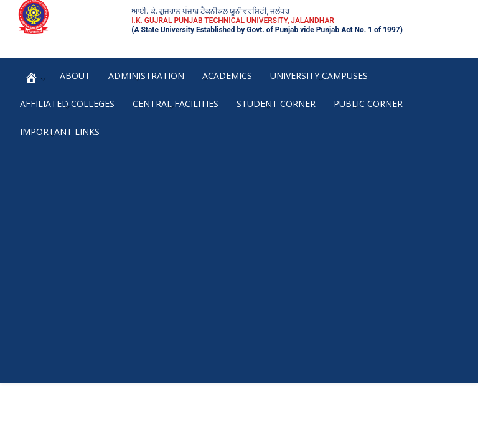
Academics (227, 76)
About (75, 76)
